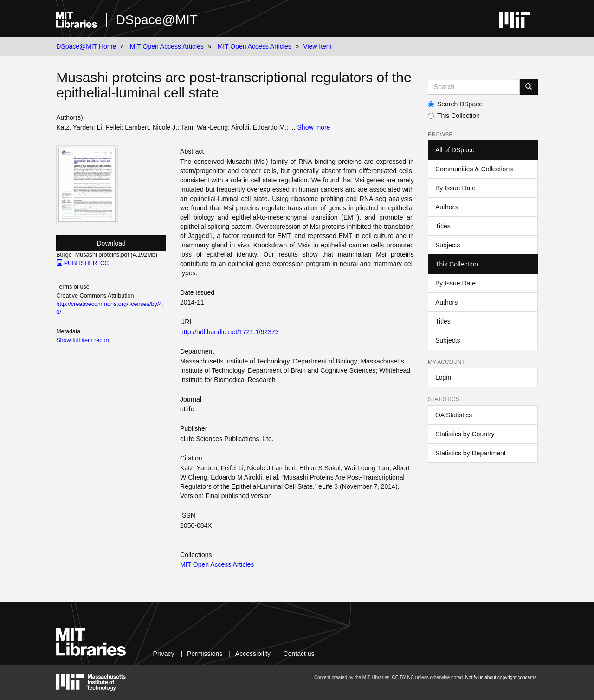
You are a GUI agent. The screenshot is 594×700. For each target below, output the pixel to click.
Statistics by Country (465, 434)
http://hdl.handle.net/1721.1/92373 (229, 332)
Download (111, 243)
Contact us (299, 654)
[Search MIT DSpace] (474, 87)
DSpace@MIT (157, 20)
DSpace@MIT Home (86, 46)
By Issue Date (455, 188)
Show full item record (84, 340)
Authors (446, 207)
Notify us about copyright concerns (501, 677)
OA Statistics (454, 415)
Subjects (448, 245)
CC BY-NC (403, 677)
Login (443, 377)
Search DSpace (455, 104)
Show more (314, 127)
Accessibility (253, 654)
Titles (443, 226)
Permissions (205, 654)
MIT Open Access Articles (167, 46)
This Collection (454, 116)
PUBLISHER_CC (82, 263)
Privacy (164, 654)
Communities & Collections (474, 169)
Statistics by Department (471, 453)
